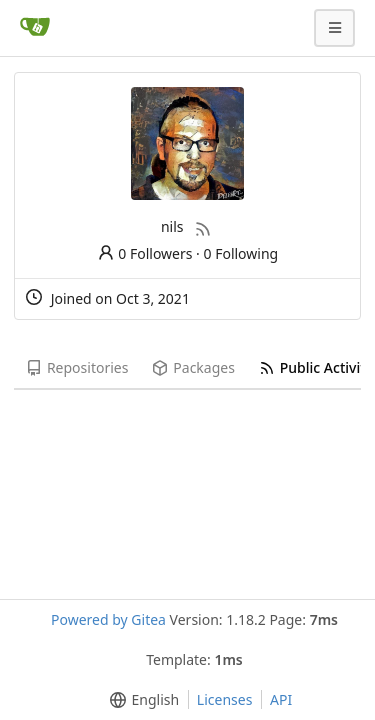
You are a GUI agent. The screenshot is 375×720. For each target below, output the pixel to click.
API (281, 699)
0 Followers (145, 253)
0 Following (241, 253)
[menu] (140, 700)
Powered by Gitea (108, 619)
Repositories (77, 367)
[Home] (35, 28)
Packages (193, 367)
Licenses (225, 699)
